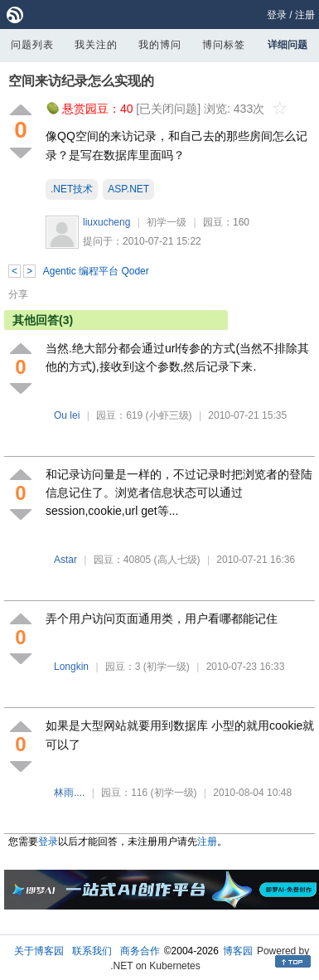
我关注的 (96, 45)
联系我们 (92, 951)
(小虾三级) (169, 415)
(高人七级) (177, 560)
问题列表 (32, 45)
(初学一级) (167, 667)
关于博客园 (39, 951)
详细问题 (288, 45)
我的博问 (160, 45)
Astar (65, 560)
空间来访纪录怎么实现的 (81, 81)
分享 (18, 294)
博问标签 (224, 45)
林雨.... (69, 793)
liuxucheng (106, 222)
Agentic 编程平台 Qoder (96, 271)
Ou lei (67, 415)
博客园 (238, 951)
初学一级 (167, 222)
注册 (305, 15)
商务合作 (140, 951)
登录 (277, 15)
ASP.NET (128, 189)
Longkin (71, 667)
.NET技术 (72, 189)
